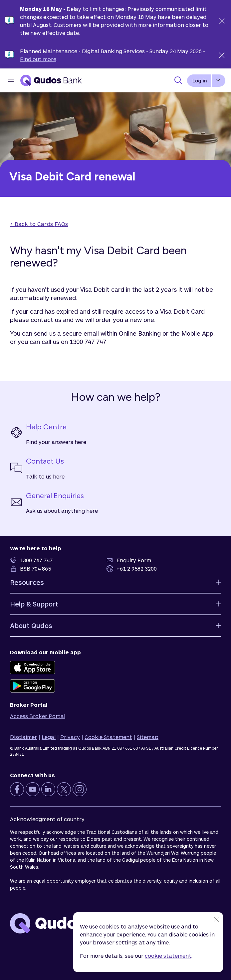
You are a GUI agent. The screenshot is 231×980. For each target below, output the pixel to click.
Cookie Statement (108, 737)
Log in (200, 81)
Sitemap (148, 737)
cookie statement (168, 956)
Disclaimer (23, 737)
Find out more (38, 59)
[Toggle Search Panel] (178, 80)
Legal (49, 737)
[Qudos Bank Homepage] (51, 80)
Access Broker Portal (38, 716)
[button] (11, 80)
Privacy (70, 737)
